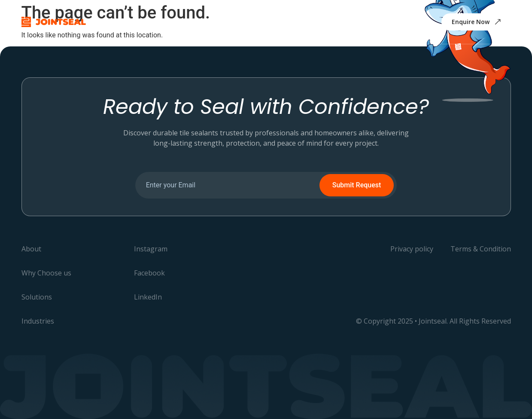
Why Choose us (190, 22)
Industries (291, 22)
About (141, 22)
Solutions (244, 22)
